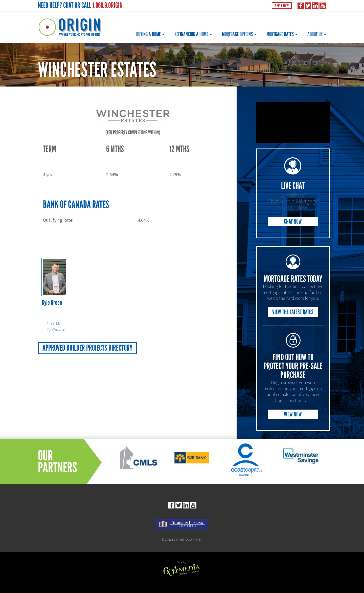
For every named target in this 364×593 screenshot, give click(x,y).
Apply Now (282, 6)
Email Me (54, 324)
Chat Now (293, 221)
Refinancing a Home (193, 34)
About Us (317, 34)
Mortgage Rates (282, 34)
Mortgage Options (239, 34)
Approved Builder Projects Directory (87, 348)
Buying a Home (150, 34)
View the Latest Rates (293, 312)
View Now (293, 414)
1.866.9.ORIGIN (108, 5)
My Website (55, 329)
